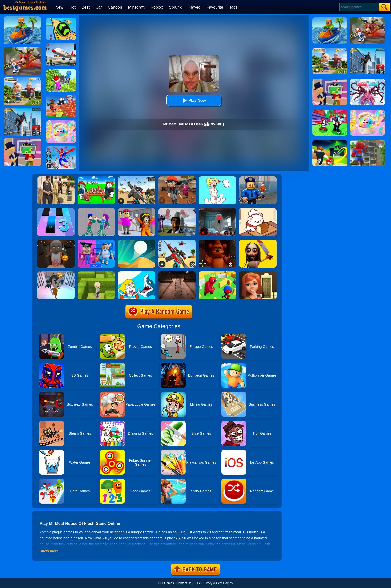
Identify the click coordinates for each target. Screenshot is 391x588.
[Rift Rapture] (177, 241)
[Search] (359, 7)
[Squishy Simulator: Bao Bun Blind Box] (61, 122)
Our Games (166, 583)
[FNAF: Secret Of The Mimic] (217, 241)
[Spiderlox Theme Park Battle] (61, 148)
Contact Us (184, 583)
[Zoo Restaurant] (258, 210)
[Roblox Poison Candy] (96, 178)
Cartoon (115, 7)
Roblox (157, 7)
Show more (49, 551)
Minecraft (136, 7)
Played (195, 7)
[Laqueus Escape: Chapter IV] (177, 273)
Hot (72, 7)
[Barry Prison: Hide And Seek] (258, 178)
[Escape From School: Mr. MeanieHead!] (96, 241)
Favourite (215, 7)
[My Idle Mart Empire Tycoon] (61, 71)
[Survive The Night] (217, 210)
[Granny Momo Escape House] (258, 241)
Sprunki (176, 7)
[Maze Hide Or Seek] (217, 273)
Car (99, 7)
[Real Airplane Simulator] (61, 45)
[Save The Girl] (137, 273)
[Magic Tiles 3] (56, 210)
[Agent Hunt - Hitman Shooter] (56, 178)
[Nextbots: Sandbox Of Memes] (177, 210)
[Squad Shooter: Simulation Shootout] (137, 178)
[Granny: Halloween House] (56, 241)
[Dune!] (137, 241)
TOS (197, 583)
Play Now (194, 100)
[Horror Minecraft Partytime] (137, 210)
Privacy (207, 583)
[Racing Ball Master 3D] (61, 19)
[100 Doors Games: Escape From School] (258, 273)
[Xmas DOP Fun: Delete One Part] (217, 178)
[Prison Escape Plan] (56, 273)
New (59, 7)
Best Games (224, 583)
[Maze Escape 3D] (96, 273)
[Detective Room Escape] (177, 178)
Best (86, 7)
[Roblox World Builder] (61, 97)
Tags (233, 7)
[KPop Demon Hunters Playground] (96, 210)
